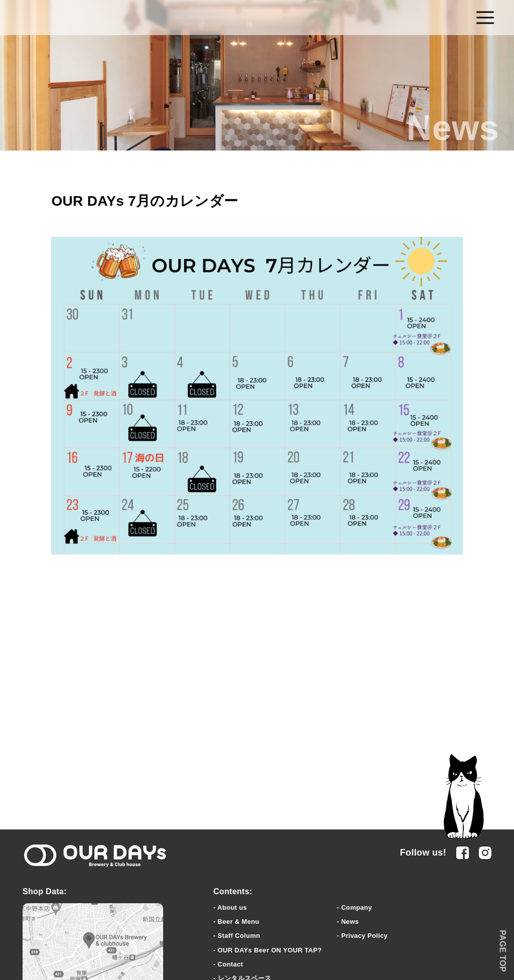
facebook (463, 853)
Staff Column (239, 936)
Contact (231, 964)
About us (232, 907)
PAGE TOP (502, 951)
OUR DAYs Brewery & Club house (257, 18)
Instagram (485, 853)
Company (357, 907)
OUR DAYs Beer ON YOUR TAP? (270, 950)
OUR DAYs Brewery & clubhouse (95, 856)
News (350, 922)
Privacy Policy (365, 936)
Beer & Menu (239, 922)
